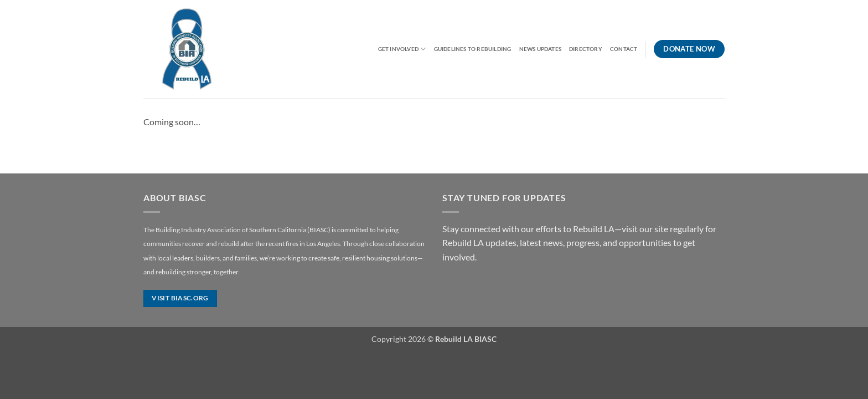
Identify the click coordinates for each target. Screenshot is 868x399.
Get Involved (402, 49)
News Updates (541, 49)
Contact (624, 49)
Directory (586, 49)
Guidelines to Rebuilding (473, 49)
